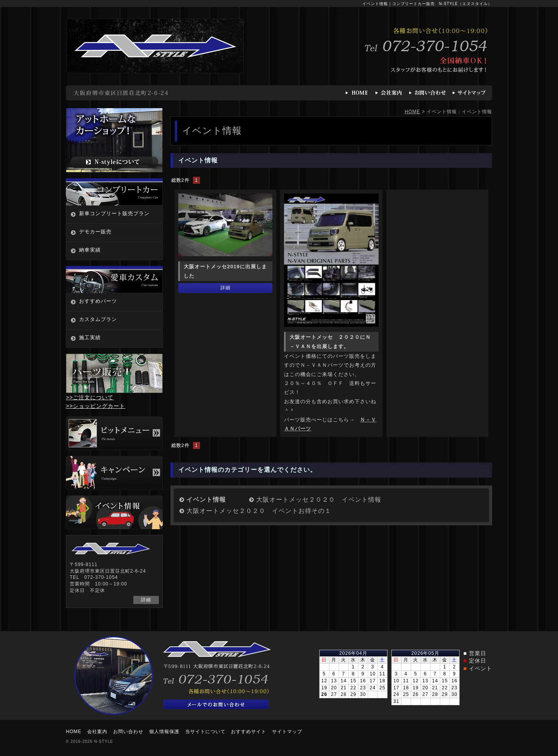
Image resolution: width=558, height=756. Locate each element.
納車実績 (90, 250)
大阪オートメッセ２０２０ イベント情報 (319, 500)
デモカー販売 (95, 232)
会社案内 (97, 732)
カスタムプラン (98, 319)
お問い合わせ (128, 732)
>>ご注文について (90, 397)
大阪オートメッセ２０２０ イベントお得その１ (259, 511)
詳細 (226, 288)
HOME (412, 112)
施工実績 (90, 337)
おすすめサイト (249, 732)
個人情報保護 (164, 732)
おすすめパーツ (98, 301)
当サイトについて (205, 732)
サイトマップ (287, 732)
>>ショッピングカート (96, 406)
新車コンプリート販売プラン (114, 213)
